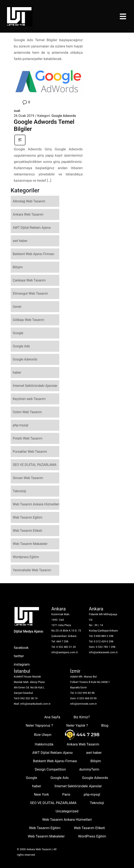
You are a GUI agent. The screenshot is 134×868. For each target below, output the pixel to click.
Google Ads (21, 346)
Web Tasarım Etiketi (27, 531)
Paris (66, 794)
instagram (22, 664)
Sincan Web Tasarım (28, 478)
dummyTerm (89, 769)
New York (41, 794)
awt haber (20, 241)
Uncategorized (67, 811)
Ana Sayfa (52, 717)
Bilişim (18, 267)
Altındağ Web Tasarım (29, 201)
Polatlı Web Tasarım (28, 438)
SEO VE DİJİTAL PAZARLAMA (35, 465)
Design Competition (50, 769)
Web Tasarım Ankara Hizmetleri (36, 504)
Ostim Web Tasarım (27, 412)
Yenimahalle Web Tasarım (32, 570)
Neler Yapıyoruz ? (39, 725)
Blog (105, 725)
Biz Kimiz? (82, 717)
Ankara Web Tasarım (28, 214)
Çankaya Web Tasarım (29, 280)
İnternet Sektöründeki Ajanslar (35, 386)
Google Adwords (64, 116)
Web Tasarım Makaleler (30, 544)
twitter (19, 656)
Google (18, 333)
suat (17, 111)
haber (17, 373)
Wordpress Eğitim (26, 557)
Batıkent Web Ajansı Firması (33, 254)
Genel (17, 307)
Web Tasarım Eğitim (28, 517)
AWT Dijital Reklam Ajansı (32, 228)
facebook (21, 648)
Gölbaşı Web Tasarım (28, 320)
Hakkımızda (44, 744)
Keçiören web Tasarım (29, 399)
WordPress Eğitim (92, 836)
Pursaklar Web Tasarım (30, 452)
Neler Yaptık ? (77, 725)
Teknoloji (19, 491)
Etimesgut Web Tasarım (30, 293)
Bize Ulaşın (43, 735)
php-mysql (20, 425)
